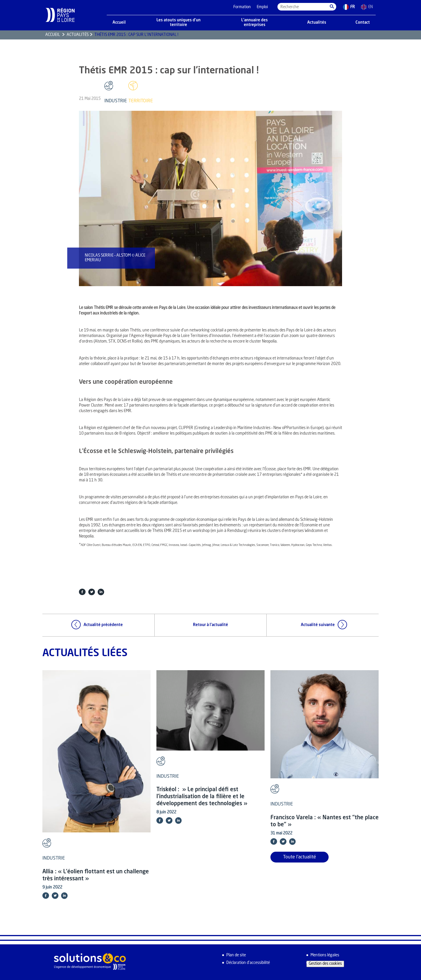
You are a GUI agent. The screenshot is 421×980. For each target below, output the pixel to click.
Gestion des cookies (325, 964)
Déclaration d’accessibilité (248, 963)
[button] (332, 7)
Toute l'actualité (300, 857)
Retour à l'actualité (210, 625)
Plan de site (236, 955)
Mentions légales (325, 955)
